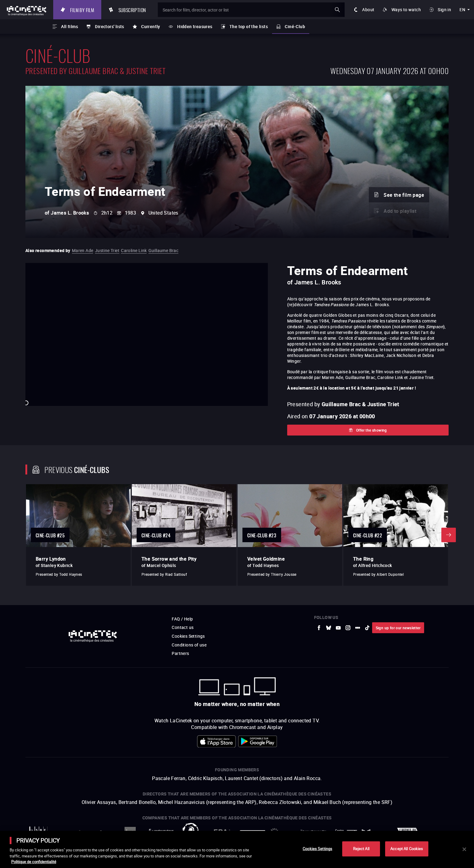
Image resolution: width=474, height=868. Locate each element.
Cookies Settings (317, 849)
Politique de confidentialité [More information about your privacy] (34, 862)
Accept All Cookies (407, 849)
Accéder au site (408, 822)
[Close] (464, 849)
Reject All (361, 849)
